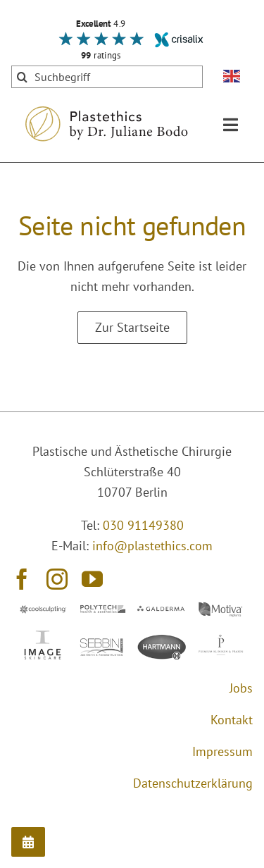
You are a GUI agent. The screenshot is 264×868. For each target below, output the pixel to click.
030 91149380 (143, 525)
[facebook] (22, 579)
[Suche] (23, 77)
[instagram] (57, 579)
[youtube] (92, 579)
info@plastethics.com (152, 546)
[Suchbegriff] (107, 77)
